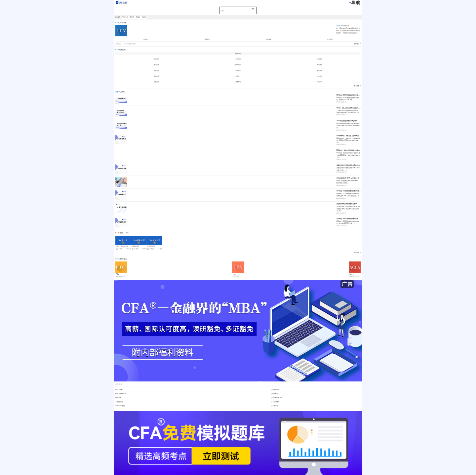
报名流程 (156, 71)
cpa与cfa (118, 397)
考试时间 (156, 59)
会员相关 (238, 76)
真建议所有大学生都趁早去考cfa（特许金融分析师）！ (349, 165)
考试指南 (320, 59)
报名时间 (238, 65)
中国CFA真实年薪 (121, 394)
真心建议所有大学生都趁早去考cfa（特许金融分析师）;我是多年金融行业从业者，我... (348, 209)
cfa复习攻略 (119, 390)
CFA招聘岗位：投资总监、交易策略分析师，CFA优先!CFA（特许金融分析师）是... (349, 140)
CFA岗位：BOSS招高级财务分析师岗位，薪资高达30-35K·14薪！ (349, 95)
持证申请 (320, 82)
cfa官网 (132, 17)
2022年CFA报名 (120, 406)
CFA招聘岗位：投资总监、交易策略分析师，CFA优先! (349, 136)
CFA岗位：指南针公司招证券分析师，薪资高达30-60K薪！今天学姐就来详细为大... (349, 155)
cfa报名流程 (119, 402)
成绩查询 (238, 82)
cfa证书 (144, 17)
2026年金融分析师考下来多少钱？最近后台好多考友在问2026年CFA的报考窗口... (348, 126)
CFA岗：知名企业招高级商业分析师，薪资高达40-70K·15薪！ (349, 108)
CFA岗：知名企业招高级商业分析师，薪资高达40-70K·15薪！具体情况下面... (348, 112)
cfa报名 (138, 17)
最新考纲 (320, 65)
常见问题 (156, 76)
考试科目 (151, 246)
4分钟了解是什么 (122, 246)
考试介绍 (238, 59)
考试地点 (238, 71)
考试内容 (156, 65)
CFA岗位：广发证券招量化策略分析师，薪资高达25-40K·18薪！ (349, 191)
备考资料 (320, 71)
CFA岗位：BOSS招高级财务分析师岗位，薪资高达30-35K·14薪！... (348, 99)
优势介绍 (330, 39)
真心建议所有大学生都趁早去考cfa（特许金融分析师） (349, 204)
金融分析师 (276, 390)
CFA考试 (125, 17)
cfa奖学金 (275, 406)
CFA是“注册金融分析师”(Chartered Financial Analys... (347, 182)
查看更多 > (357, 86)
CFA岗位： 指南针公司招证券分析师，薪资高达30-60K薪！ (349, 150)
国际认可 (207, 39)
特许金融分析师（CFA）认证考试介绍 (348, 178)
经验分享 (320, 76)
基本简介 (146, 39)
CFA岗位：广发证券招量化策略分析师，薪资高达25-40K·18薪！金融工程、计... (349, 195)
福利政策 (269, 39)
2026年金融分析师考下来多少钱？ (347, 121)
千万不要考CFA (277, 397)
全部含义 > (357, 44)
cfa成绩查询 (276, 402)
